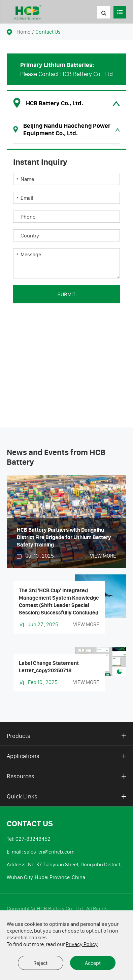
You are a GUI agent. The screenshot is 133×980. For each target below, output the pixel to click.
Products (66, 736)
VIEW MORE (103, 556)
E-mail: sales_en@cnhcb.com (41, 852)
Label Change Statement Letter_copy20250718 (49, 667)
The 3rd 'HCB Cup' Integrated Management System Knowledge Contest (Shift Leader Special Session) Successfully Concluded (59, 601)
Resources (66, 776)
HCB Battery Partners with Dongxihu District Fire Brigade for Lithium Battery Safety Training (64, 537)
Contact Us (48, 32)
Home (23, 32)
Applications (66, 756)
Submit (66, 294)
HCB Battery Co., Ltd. (61, 908)
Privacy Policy (82, 944)
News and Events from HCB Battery (56, 457)
